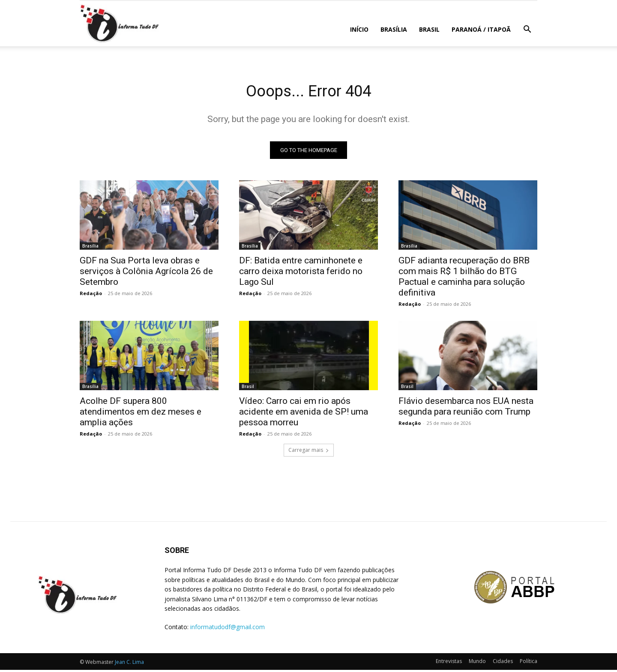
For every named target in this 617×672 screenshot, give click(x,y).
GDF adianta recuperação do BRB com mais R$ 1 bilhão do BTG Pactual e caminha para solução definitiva (464, 279)
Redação (91, 295)
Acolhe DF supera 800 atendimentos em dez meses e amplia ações (141, 414)
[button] (527, 30)
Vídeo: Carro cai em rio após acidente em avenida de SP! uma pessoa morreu (304, 414)
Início (359, 29)
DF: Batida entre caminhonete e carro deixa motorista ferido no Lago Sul (301, 273)
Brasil (429, 29)
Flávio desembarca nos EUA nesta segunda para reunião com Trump (466, 408)
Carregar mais (309, 452)
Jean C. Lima (129, 664)
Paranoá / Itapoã (481, 29)
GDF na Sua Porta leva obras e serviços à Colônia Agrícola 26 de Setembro (146, 273)
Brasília (394, 29)
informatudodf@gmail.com (228, 629)
